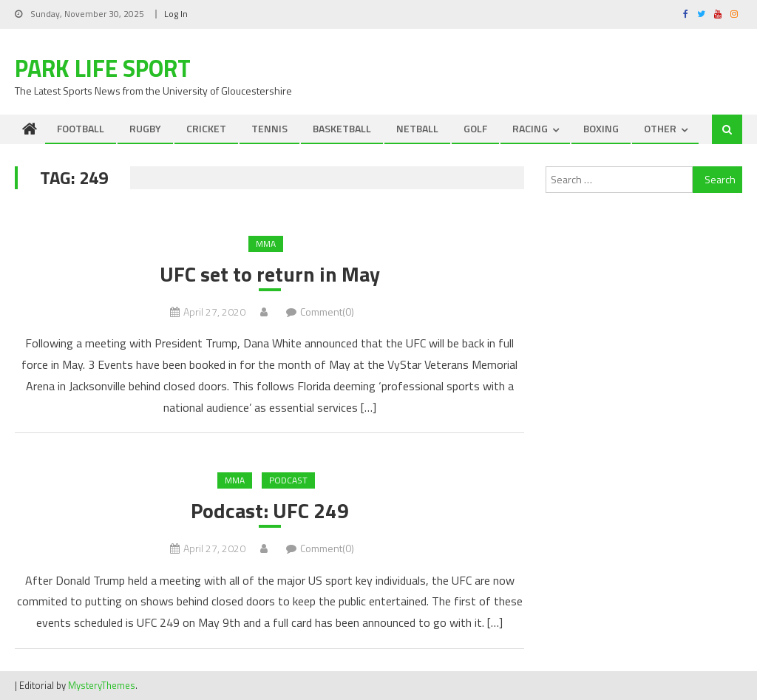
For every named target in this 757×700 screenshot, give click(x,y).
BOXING (601, 128)
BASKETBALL (342, 128)
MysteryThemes (102, 685)
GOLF (475, 128)
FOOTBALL (81, 128)
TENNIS (269, 128)
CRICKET (206, 128)
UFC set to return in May (270, 274)
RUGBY (145, 128)
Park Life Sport (103, 68)
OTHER (660, 128)
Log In (176, 14)
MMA (266, 244)
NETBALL (417, 128)
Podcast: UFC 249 (270, 511)
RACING (530, 128)
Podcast (288, 480)
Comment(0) (327, 312)
